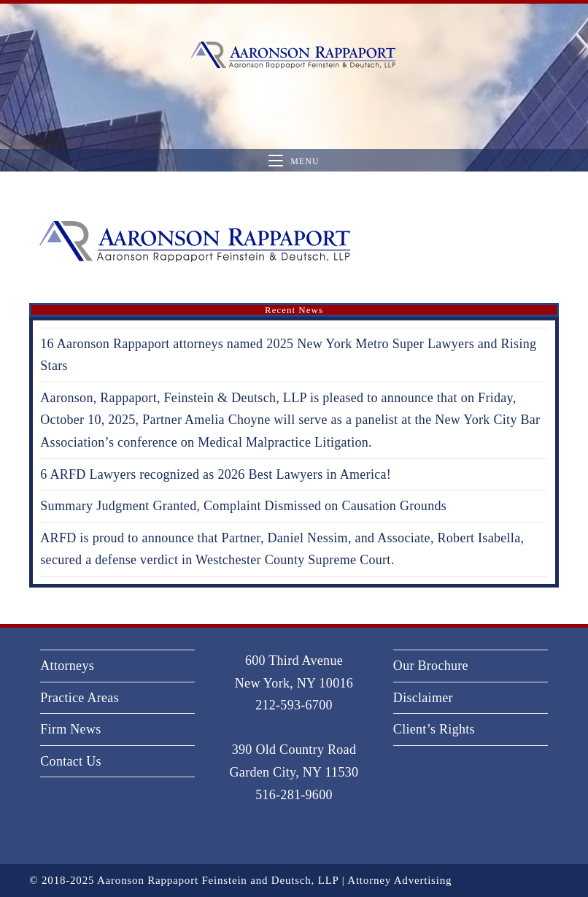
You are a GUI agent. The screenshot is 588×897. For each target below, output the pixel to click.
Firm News (70, 729)
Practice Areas (80, 698)
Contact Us (71, 761)
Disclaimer (423, 698)
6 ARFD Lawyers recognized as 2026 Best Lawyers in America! (216, 474)
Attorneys (67, 666)
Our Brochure (431, 666)
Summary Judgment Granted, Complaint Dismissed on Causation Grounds (243, 506)
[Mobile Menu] (294, 161)
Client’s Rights (434, 729)
